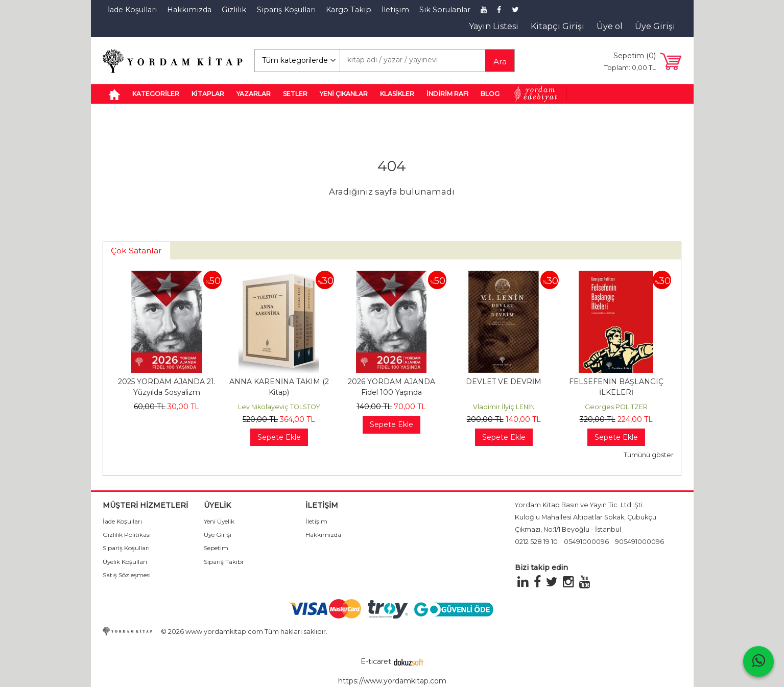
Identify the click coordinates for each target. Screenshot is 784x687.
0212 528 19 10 (536, 542)
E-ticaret (376, 661)
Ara (500, 62)
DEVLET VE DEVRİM (504, 382)
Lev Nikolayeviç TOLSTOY (279, 407)
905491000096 (639, 542)
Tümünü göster (649, 455)
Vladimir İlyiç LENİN (504, 407)
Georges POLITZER (616, 407)
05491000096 (586, 542)
